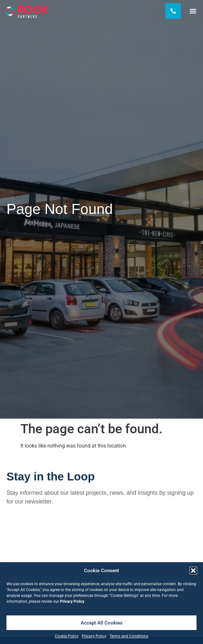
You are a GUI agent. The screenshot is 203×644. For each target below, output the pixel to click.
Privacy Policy (94, 636)
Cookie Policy (67, 636)
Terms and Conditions (129, 636)
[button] (193, 571)
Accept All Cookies (102, 623)
